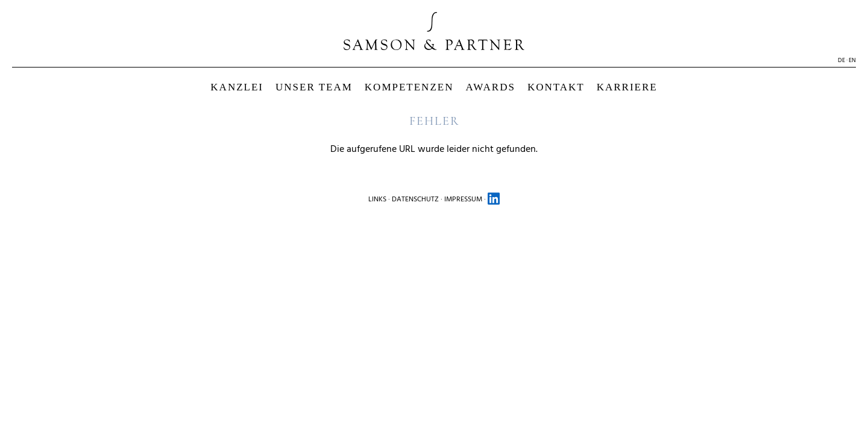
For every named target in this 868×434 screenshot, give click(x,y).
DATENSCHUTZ (415, 199)
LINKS (377, 199)
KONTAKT (556, 87)
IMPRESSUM (463, 199)
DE (841, 60)
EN (852, 60)
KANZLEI (237, 87)
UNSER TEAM (314, 87)
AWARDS (490, 87)
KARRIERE (627, 87)
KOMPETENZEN (409, 87)
